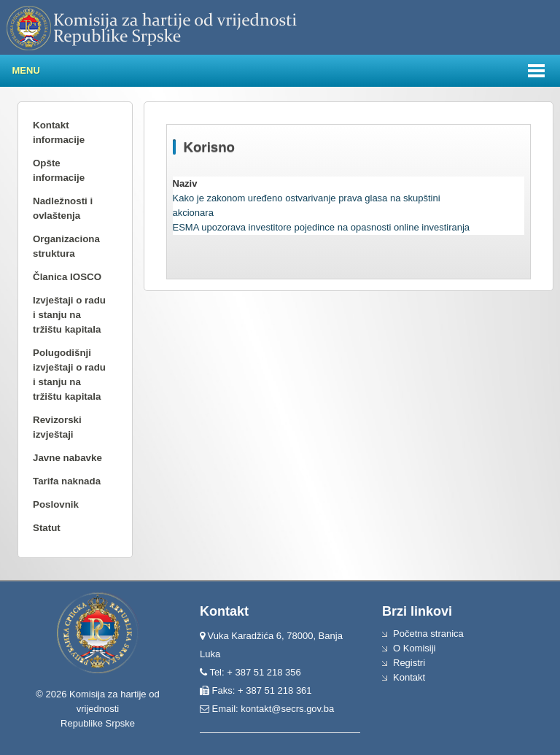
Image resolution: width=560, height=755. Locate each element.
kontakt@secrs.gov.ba (287, 709)
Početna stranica (428, 634)
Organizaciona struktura (66, 246)
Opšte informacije (59, 170)
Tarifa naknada (67, 481)
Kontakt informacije (59, 132)
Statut (47, 528)
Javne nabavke (67, 458)
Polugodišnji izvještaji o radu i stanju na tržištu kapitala (69, 375)
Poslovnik (56, 504)
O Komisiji (415, 648)
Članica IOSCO (67, 277)
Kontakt (409, 677)
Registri (409, 663)
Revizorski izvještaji (57, 427)
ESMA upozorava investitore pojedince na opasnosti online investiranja (322, 227)
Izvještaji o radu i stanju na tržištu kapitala (69, 315)
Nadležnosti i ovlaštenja (63, 208)
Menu (26, 70)
